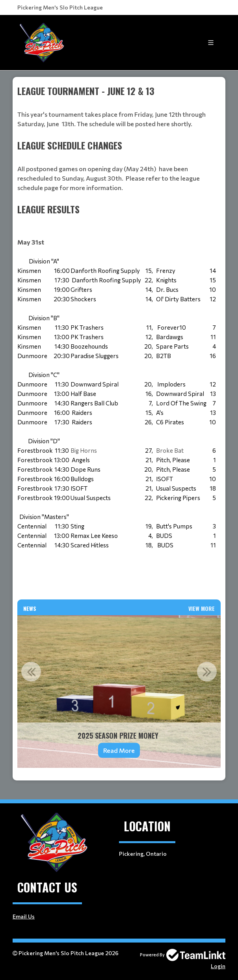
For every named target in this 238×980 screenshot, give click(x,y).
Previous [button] (31, 672)
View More (202, 608)
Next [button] (207, 672)
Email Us (24, 916)
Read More (119, 750)
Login (218, 966)
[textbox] (119, 111)
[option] (119, 692)
